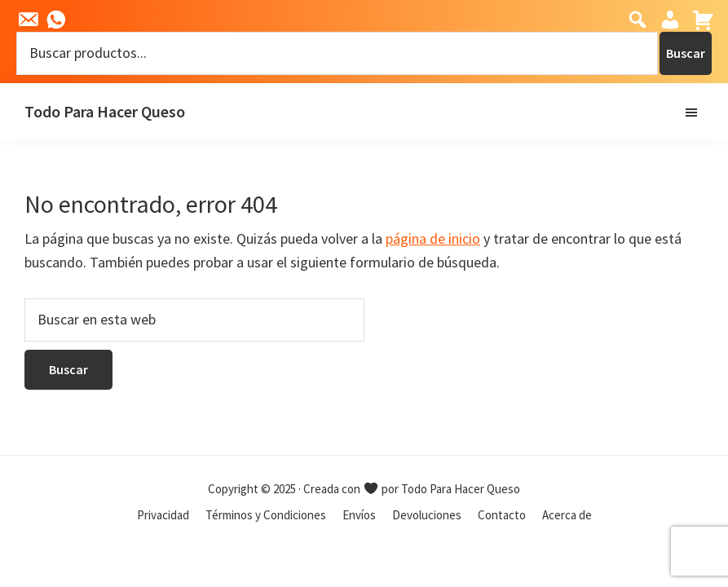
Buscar (686, 53)
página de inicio (433, 238)
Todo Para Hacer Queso (105, 111)
